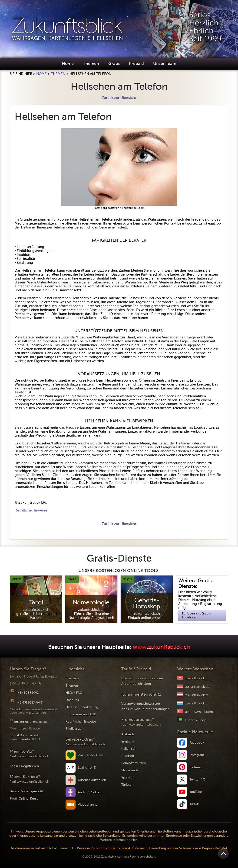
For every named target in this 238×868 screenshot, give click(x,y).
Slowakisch (130, 770)
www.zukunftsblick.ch (161, 647)
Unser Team (165, 64)
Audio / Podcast (90, 792)
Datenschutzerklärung (82, 707)
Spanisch (128, 777)
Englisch (127, 741)
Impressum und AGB (81, 714)
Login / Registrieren (24, 766)
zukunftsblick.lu (197, 703)
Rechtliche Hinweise (31, 510)
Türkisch (127, 785)
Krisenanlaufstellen (92, 780)
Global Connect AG (61, 848)
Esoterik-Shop (196, 720)
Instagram (197, 755)
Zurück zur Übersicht (119, 98)
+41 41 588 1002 (27, 693)
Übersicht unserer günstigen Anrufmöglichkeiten (142, 681)
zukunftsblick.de (197, 687)
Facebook (197, 743)
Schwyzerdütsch (134, 763)
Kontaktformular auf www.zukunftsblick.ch (25, 737)
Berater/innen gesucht (26, 791)
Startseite (73, 678)
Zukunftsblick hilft (91, 755)
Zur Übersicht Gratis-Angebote (197, 615)
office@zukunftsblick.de (31, 722)
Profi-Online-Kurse (24, 799)
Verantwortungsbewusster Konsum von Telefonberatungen (145, 706)
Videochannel (88, 805)
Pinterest (196, 767)
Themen (91, 64)
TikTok (194, 804)
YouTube (196, 792)
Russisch (128, 756)
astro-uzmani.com (199, 712)
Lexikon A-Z (87, 768)
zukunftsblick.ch (197, 678)
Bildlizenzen (74, 729)
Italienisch (129, 749)
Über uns (72, 700)
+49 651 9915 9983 (29, 702)
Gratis (114, 64)
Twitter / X (197, 780)
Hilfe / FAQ (74, 693)
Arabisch (128, 734)
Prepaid (136, 64)
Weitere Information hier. (119, 840)
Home (68, 64)
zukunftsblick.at (197, 695)
